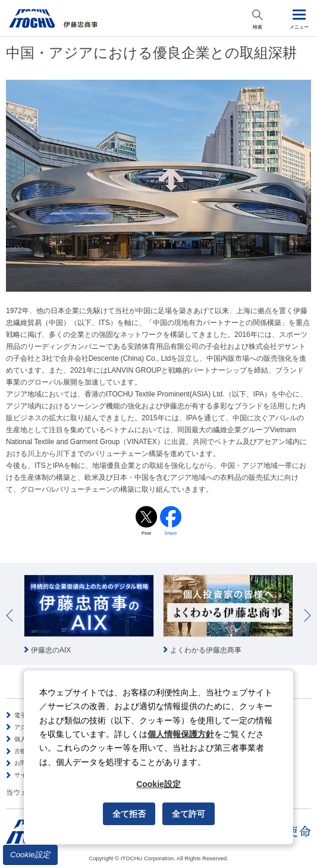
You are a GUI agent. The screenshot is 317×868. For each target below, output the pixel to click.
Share (170, 533)
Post (146, 533)
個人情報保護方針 (181, 734)
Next (307, 616)
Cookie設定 (30, 855)
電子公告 (26, 715)
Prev (10, 616)
